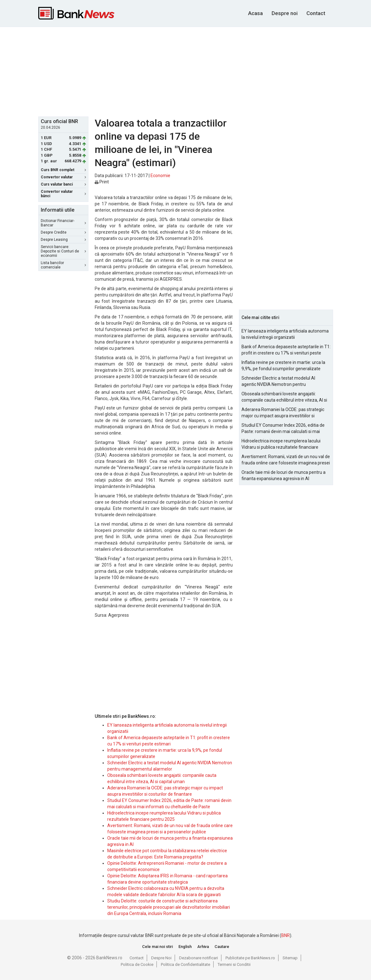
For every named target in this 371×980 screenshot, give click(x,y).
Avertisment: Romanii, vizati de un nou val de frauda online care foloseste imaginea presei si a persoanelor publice (286, 460)
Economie (160, 176)
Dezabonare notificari (199, 958)
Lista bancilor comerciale (63, 265)
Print (102, 182)
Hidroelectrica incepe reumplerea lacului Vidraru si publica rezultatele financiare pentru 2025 (281, 444)
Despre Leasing (63, 240)
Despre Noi (161, 958)
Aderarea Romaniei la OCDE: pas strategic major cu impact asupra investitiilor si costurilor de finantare (283, 413)
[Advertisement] (190, 71)
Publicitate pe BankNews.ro (250, 958)
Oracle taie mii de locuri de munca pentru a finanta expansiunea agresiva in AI (284, 475)
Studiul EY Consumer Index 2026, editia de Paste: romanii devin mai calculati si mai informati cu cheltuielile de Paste (283, 429)
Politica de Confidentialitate (185, 964)
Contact (316, 13)
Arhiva (203, 947)
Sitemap (290, 958)
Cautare (222, 947)
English (185, 947)
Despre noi (285, 13)
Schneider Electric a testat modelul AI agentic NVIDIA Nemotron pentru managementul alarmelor (278, 382)
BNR (286, 935)
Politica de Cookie (137, 964)
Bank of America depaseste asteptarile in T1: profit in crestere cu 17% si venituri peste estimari (286, 350)
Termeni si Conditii (234, 964)
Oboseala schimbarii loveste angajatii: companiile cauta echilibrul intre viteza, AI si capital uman (284, 397)
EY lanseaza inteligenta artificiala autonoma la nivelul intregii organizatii (285, 334)
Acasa (255, 13)
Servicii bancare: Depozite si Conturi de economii (63, 251)
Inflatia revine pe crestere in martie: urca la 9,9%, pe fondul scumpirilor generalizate (283, 365)
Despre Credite (63, 232)
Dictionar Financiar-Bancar (63, 223)
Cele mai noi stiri (157, 947)
